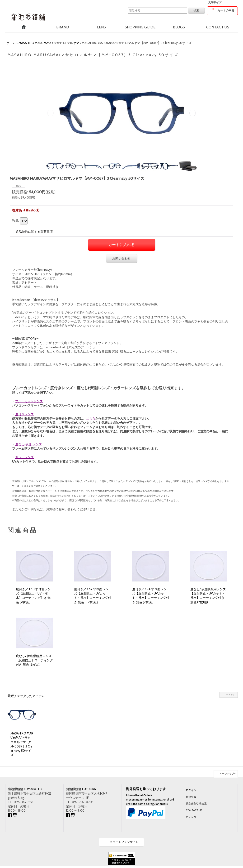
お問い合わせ (121, 258)
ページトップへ (228, 774)
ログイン (191, 790)
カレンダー (192, 817)
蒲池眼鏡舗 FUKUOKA (81, 789)
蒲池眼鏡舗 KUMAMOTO (25, 789)
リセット (230, 695)
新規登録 (191, 797)
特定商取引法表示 (196, 804)
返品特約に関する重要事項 (34, 232)
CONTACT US (194, 810)
